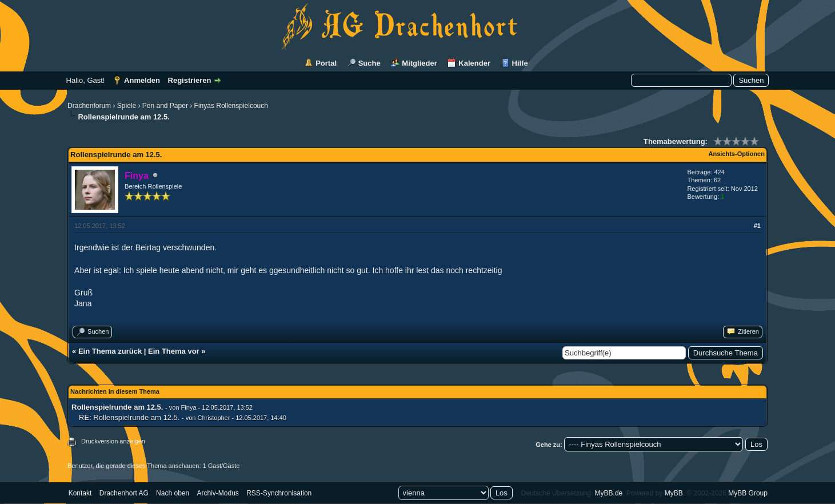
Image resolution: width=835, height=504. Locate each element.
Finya (189, 407)
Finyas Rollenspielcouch (231, 106)
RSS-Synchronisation (279, 493)
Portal (326, 63)
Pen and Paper (165, 106)
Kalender (474, 63)
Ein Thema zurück (110, 351)
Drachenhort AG (124, 493)
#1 (757, 226)
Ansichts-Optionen (737, 154)
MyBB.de (609, 493)
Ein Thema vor (174, 351)
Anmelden (142, 80)
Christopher (214, 418)
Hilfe (520, 63)
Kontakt (80, 493)
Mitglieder (419, 63)
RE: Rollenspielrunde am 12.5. (129, 417)
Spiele (127, 106)
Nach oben (173, 493)
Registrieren (190, 80)
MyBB (674, 493)
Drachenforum (89, 106)
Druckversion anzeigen (113, 441)
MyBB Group (748, 493)
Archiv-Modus (218, 493)
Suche (369, 63)
